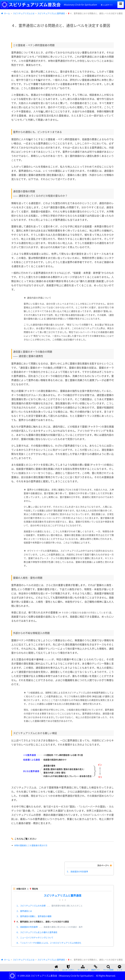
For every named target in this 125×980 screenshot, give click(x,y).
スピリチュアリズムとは (24, 13)
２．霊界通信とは (24, 911)
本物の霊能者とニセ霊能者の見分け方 (31, 845)
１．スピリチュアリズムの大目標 (49, 906)
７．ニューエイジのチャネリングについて (35, 937)
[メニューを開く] (121, 5)
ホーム (7, 13)
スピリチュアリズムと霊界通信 (51, 13)
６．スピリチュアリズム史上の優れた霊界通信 (37, 932)
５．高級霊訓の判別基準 (77, 871)
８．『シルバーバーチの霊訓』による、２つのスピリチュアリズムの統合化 (49, 943)
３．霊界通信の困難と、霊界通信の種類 (34, 916)
